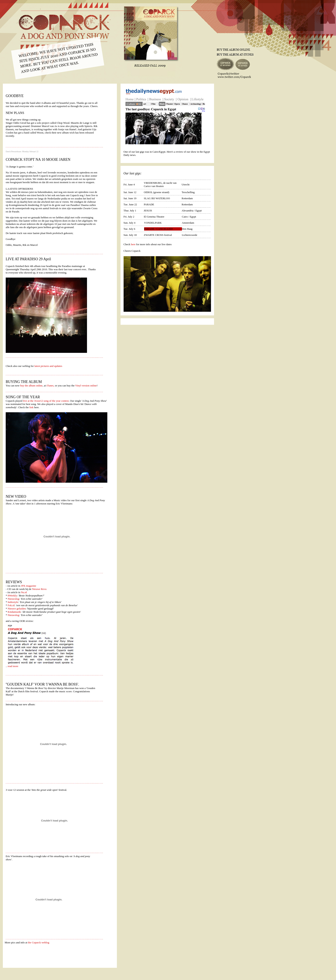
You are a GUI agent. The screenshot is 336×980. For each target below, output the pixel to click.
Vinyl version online (86, 386)
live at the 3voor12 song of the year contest (46, 401)
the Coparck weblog (39, 942)
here (133, 244)
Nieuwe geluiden (17, 609)
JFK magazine (29, 586)
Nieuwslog (13, 599)
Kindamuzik (14, 612)
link (31, 407)
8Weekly (12, 596)
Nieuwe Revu (39, 589)
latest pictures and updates (48, 366)
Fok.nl (11, 605)
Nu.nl (24, 592)
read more (13, 666)
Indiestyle (13, 602)
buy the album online (31, 386)
